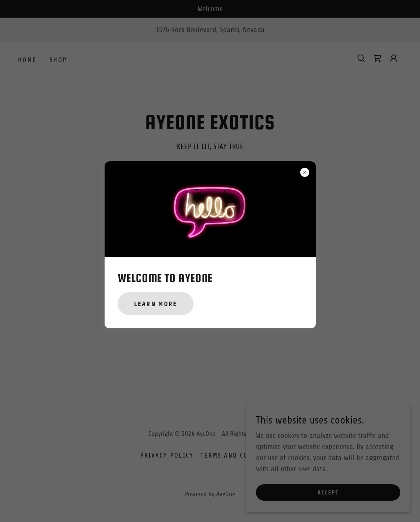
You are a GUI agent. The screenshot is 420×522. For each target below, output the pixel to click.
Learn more (156, 304)
